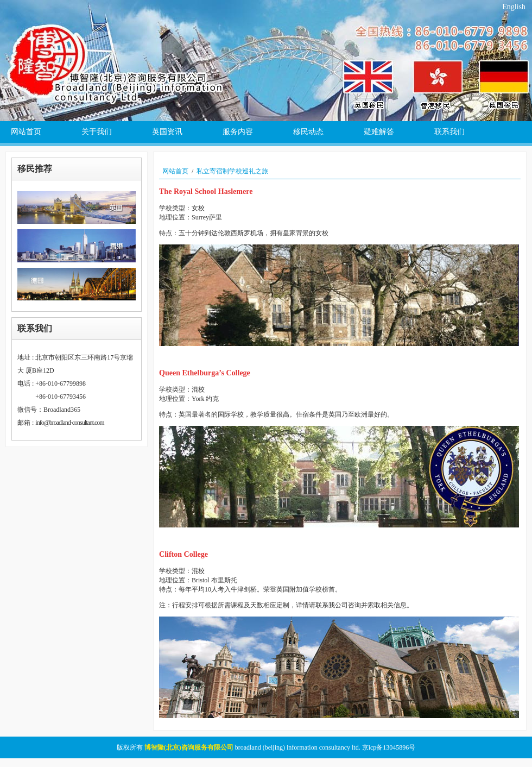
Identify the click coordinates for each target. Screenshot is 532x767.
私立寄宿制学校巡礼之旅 (232, 171)
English (514, 7)
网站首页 (175, 171)
